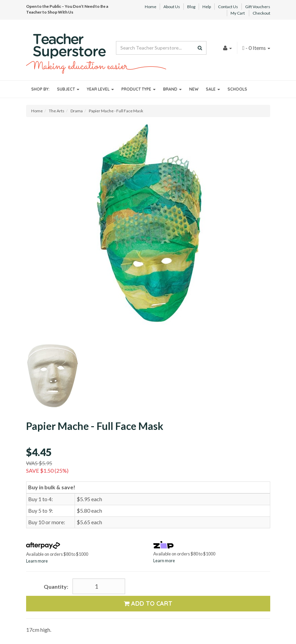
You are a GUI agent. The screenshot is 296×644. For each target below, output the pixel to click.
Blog (191, 7)
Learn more (37, 561)
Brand (172, 89)
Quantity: (56, 586)
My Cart (238, 13)
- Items (256, 48)
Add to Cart (148, 603)
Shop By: (40, 89)
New (194, 89)
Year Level (100, 89)
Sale (213, 89)
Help (207, 7)
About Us (172, 7)
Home (151, 7)
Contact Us (228, 7)
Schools (237, 89)
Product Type (139, 89)
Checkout (261, 13)
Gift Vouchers (258, 7)
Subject (68, 89)
